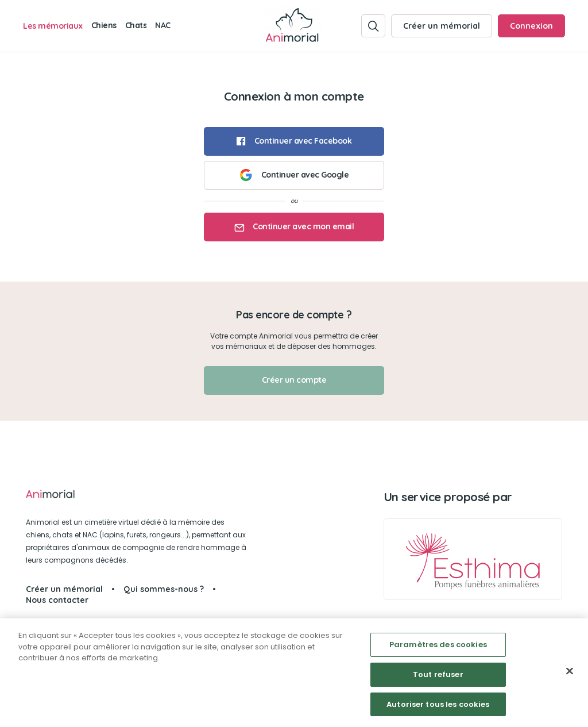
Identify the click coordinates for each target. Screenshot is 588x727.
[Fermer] (570, 675)
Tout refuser (438, 678)
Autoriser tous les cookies (438, 708)
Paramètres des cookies (438, 649)
